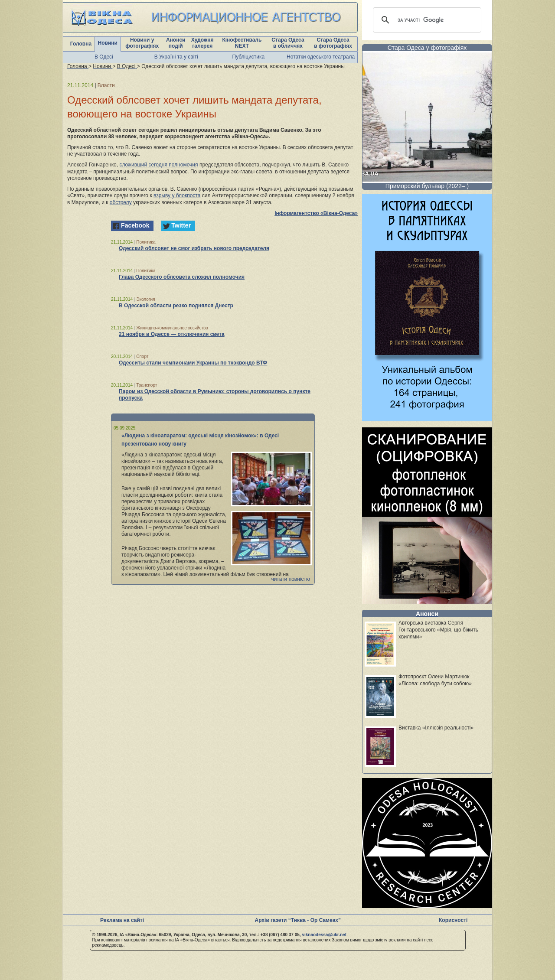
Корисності (453, 920)
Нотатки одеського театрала (321, 57)
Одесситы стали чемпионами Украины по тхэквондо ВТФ (193, 363)
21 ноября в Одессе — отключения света (172, 334)
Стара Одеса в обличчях (288, 43)
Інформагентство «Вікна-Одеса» (316, 213)
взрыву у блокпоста (177, 195)
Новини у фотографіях (142, 43)
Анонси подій (176, 43)
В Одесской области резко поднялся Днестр (176, 306)
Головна (81, 44)
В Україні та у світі (176, 57)
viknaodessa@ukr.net (324, 935)
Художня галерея (202, 43)
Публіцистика (249, 57)
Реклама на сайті (122, 920)
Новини (108, 43)
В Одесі (104, 57)
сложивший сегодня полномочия (158, 165)
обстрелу (121, 202)
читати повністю (291, 579)
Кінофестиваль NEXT (242, 43)
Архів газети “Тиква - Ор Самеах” (298, 920)
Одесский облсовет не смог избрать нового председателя (194, 248)
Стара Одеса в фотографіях (333, 43)
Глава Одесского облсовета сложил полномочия (182, 277)
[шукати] (426, 20)
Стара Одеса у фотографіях (427, 48)
